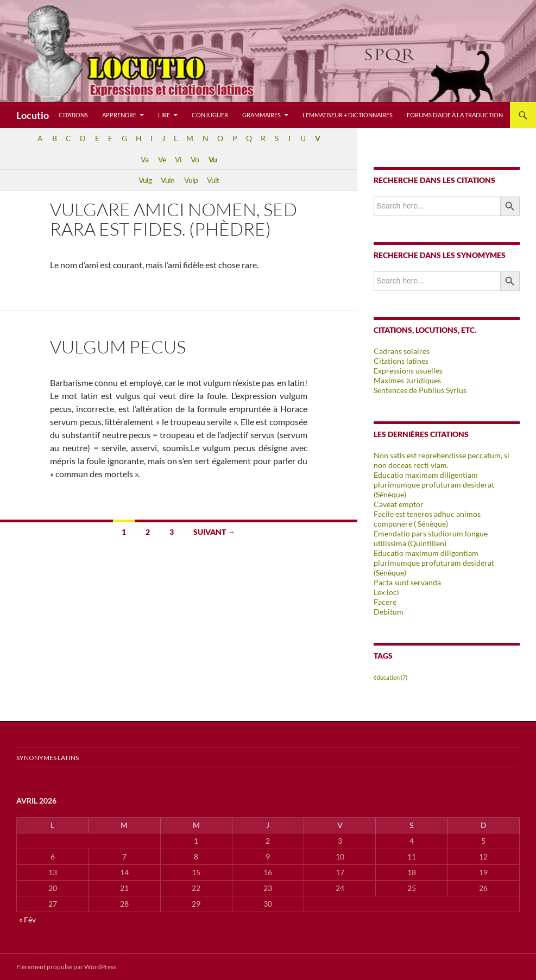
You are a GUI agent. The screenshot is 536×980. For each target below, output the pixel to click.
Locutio (33, 115)
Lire (164, 115)
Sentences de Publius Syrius (420, 390)
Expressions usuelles (408, 371)
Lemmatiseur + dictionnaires (348, 115)
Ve (162, 159)
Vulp (191, 180)
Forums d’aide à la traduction (455, 115)
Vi (178, 159)
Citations (73, 115)
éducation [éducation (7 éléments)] (390, 677)
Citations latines (401, 361)
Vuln (168, 180)
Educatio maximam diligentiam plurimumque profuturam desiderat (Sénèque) (434, 485)
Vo (195, 159)
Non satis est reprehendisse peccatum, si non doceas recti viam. (442, 460)
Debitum (389, 612)
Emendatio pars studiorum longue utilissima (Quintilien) (431, 538)
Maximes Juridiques (407, 380)
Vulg (145, 180)
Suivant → (214, 532)
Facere (385, 602)
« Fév (27, 919)
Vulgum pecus (118, 347)
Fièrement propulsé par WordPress (66, 967)
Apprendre (119, 115)
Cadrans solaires (402, 351)
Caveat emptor (399, 504)
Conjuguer (210, 115)
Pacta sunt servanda (407, 582)
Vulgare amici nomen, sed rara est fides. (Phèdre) (174, 219)
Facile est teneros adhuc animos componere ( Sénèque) (427, 519)
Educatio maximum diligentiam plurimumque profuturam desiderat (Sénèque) (434, 563)
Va (144, 159)
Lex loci (386, 592)
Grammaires (261, 115)
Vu (213, 159)
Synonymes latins (48, 758)
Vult (213, 180)
